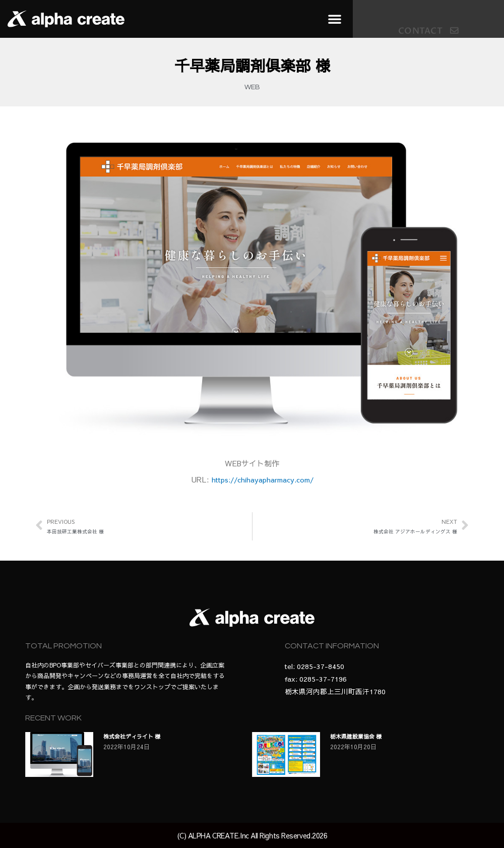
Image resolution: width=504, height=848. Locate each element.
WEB (252, 87)
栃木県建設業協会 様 (358, 736)
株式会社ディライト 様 (135, 736)
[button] (335, 19)
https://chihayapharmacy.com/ (262, 479)
